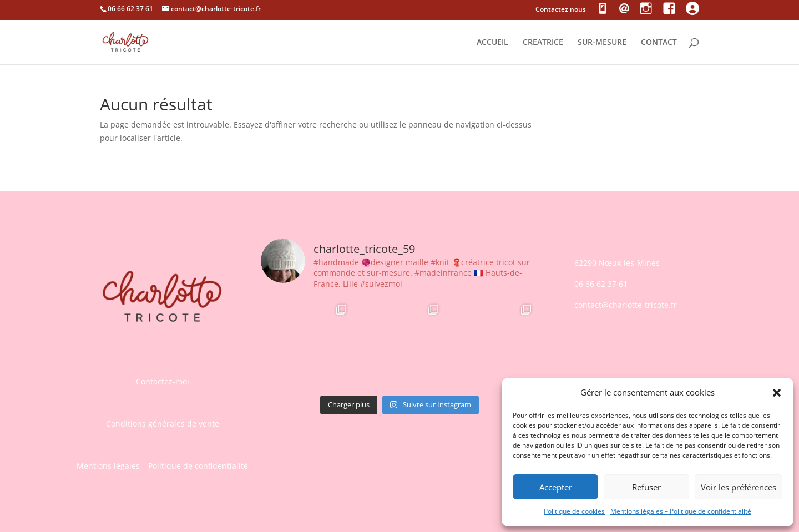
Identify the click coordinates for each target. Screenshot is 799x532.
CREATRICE (543, 43)
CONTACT (659, 43)
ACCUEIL (492, 43)
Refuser (646, 487)
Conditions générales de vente (163, 424)
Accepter (556, 487)
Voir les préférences (739, 487)
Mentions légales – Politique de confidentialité (681, 511)
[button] (777, 393)
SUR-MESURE (602, 43)
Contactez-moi (163, 381)
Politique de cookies (574, 511)
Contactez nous (561, 10)
